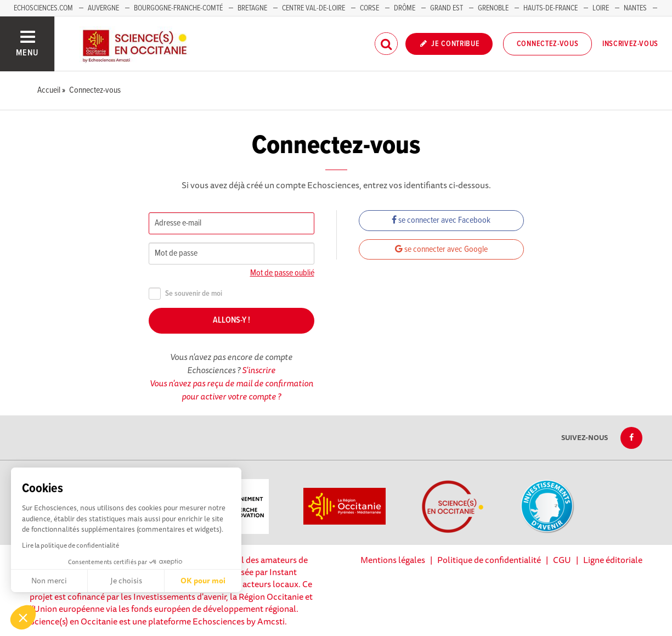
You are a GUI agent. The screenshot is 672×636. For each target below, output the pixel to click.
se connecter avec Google (441, 249)
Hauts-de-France (550, 8)
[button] (23, 617)
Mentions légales (393, 560)
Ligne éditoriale (613, 560)
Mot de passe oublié (282, 273)
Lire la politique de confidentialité (70, 545)
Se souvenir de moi (185, 294)
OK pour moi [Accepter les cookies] (203, 581)
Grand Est (447, 8)
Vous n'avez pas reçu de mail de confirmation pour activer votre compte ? (231, 390)
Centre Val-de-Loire (314, 8)
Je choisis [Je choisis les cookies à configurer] (126, 581)
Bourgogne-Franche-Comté (178, 8)
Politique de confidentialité (489, 560)
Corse (369, 8)
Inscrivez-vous (630, 44)
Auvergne (103, 8)
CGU (562, 560)
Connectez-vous (548, 44)
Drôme (405, 8)
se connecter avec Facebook (441, 220)
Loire (601, 8)
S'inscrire (259, 370)
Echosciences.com (43, 8)
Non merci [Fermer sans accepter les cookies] (49, 581)
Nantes (635, 8)
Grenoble (494, 8)
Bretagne (252, 8)
